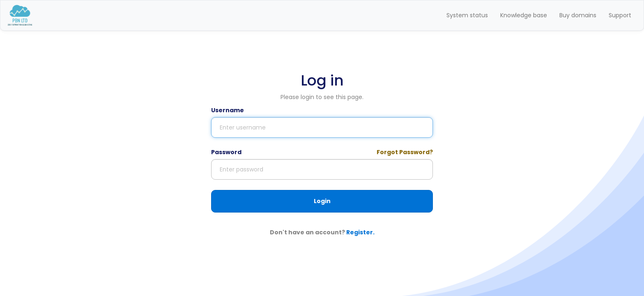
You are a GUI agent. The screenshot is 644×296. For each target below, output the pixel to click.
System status (467, 15)
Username (228, 110)
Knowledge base (524, 15)
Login (322, 201)
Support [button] (620, 15)
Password (226, 152)
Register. (360, 232)
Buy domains (578, 15)
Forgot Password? (405, 152)
